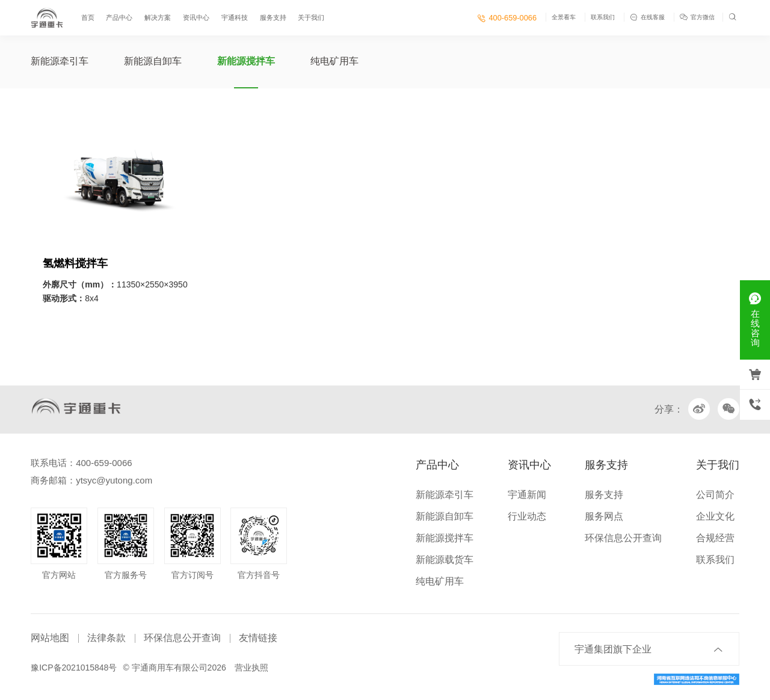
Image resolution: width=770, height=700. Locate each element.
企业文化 (715, 516)
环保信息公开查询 (623, 538)
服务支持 (273, 17)
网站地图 (50, 638)
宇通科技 (235, 17)
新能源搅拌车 (246, 61)
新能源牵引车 (60, 61)
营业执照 (251, 668)
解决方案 (158, 17)
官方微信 (698, 17)
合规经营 (715, 538)
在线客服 (647, 17)
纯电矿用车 (334, 61)
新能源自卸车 (153, 61)
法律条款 (106, 638)
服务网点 (604, 516)
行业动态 (527, 516)
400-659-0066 (507, 18)
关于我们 (311, 17)
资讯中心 (196, 17)
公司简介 (715, 495)
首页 (88, 17)
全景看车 (564, 17)
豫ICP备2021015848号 (74, 668)
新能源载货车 (445, 560)
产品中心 (119, 17)
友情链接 (258, 638)
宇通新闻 (527, 495)
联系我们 (603, 17)
